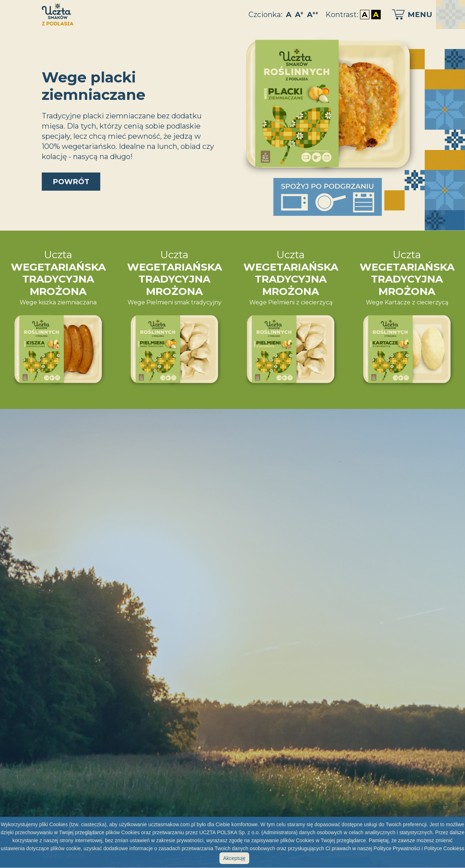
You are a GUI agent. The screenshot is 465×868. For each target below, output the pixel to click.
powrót (71, 182)
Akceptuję (234, 858)
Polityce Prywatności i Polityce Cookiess (419, 848)
